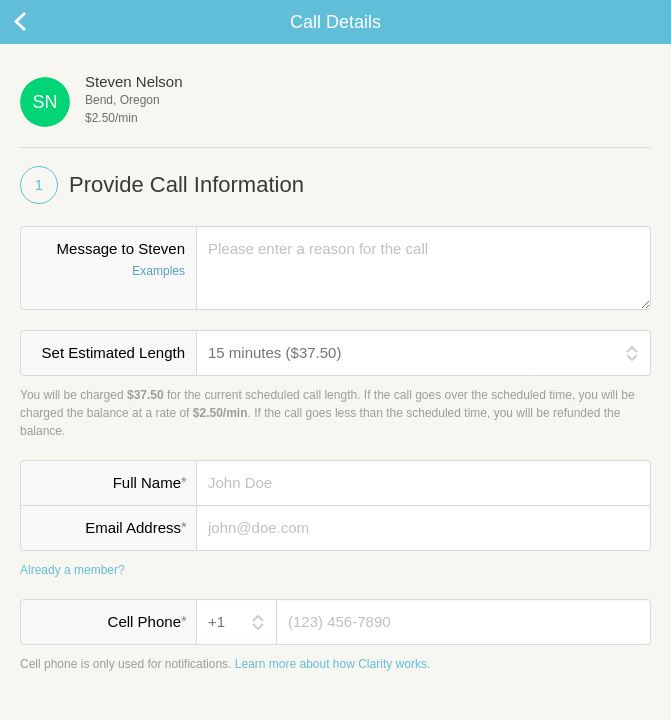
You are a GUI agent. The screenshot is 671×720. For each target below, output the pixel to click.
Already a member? (72, 570)
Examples (158, 271)
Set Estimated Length (113, 352)
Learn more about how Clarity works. (332, 664)
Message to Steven (108, 261)
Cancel (40, 22)
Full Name (149, 482)
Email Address (135, 527)
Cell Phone (147, 621)
